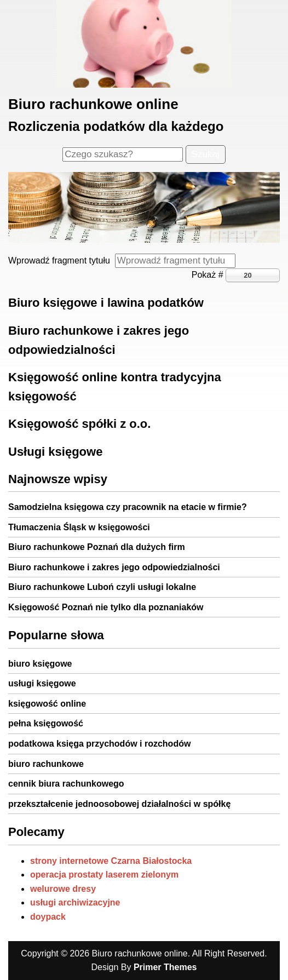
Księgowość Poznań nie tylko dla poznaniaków (106, 607)
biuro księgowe (40, 664)
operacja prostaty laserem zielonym (104, 875)
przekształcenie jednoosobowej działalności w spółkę (119, 804)
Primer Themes (165, 967)
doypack (48, 917)
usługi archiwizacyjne (75, 902)
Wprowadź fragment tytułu (62, 260)
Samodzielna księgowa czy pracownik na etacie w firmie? (128, 507)
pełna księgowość (46, 723)
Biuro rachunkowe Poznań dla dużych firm (97, 547)
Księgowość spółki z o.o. (79, 424)
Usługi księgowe (55, 452)
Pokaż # (209, 275)
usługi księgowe (42, 683)
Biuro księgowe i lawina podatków (106, 303)
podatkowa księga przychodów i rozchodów (99, 744)
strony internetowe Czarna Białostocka (111, 861)
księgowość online (47, 704)
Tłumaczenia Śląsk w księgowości (79, 527)
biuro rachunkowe (46, 764)
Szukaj (206, 154)
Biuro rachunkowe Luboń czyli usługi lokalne (102, 587)
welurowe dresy (63, 889)
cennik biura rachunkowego (66, 784)
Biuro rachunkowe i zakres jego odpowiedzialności (114, 567)
